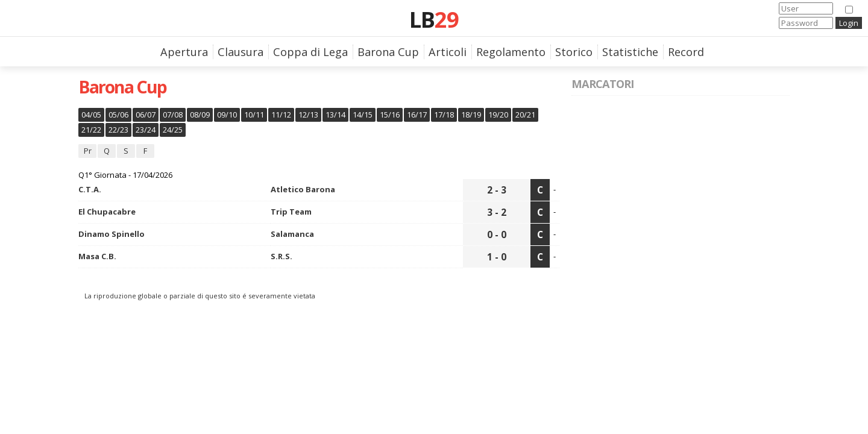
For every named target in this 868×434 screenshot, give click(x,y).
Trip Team (291, 212)
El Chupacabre (107, 212)
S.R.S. (281, 256)
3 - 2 (497, 212)
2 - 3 (497, 190)
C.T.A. (90, 189)
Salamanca (292, 234)
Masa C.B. (97, 256)
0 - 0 (497, 234)
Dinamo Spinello (112, 234)
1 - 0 (497, 257)
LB (434, 19)
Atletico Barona (303, 189)
